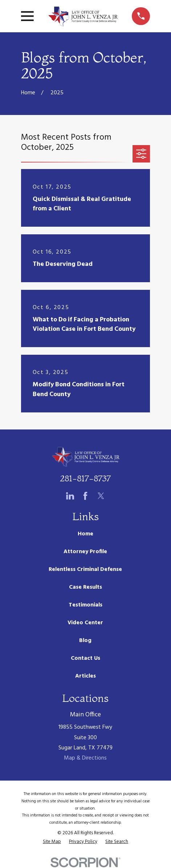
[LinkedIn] (70, 496)
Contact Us (85, 658)
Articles (85, 676)
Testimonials (85, 605)
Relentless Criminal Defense (85, 569)
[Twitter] (101, 496)
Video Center (85, 623)
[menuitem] (52, 842)
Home (85, 534)
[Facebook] (85, 496)
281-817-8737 (85, 478)
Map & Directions (85, 758)
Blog (85, 641)
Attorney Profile (85, 552)
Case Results (85, 587)
